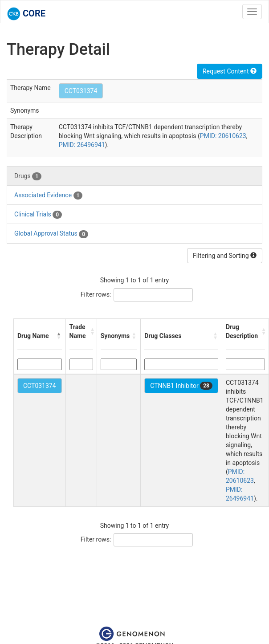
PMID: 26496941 (82, 145)
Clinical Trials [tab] (38, 215)
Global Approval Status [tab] (51, 234)
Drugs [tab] (28, 176)
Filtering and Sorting (225, 256)
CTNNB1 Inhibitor (181, 386)
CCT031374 (81, 91)
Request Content (230, 71)
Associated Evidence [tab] (48, 196)
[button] (59, 336)
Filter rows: (96, 294)
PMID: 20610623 (223, 136)
